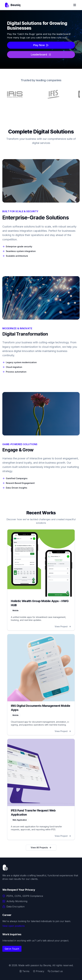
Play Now (41, 45)
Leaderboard (41, 54)
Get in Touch (12, 949)
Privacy (39, 971)
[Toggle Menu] (75, 5)
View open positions (14, 926)
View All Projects (41, 847)
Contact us (55, 971)
